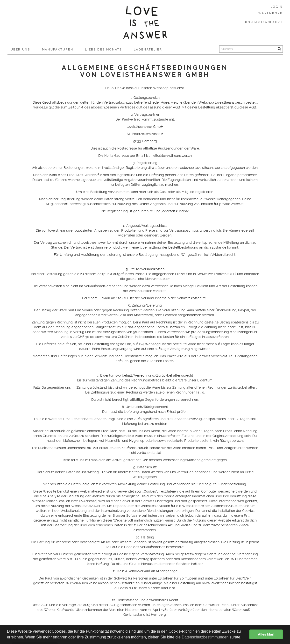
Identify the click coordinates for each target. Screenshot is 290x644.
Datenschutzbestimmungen (205, 637)
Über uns (20, 50)
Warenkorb (271, 13)
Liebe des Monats (103, 50)
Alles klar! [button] (266, 634)
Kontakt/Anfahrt (264, 22)
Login (276, 7)
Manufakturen (58, 50)
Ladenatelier (148, 50)
